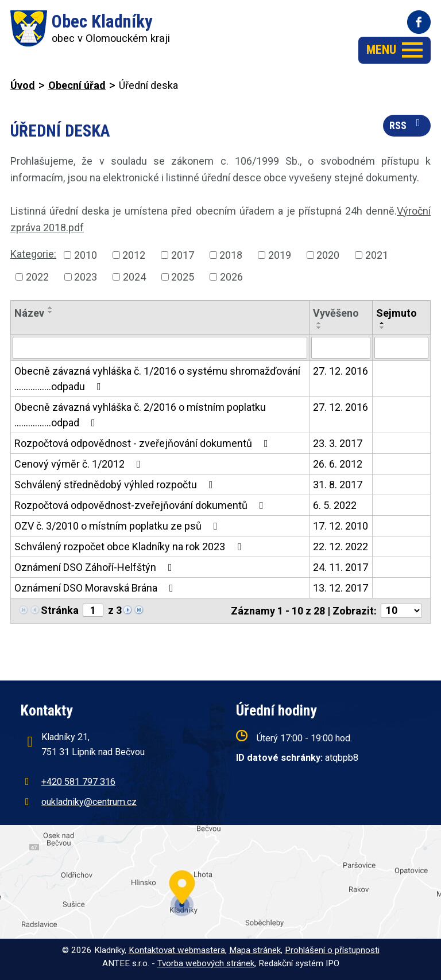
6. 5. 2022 (335, 505)
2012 (134, 255)
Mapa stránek (255, 950)
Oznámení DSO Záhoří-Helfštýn (96, 567)
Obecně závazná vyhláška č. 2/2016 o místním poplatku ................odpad (140, 415)
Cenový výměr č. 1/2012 (80, 464)
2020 (328, 255)
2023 (86, 277)
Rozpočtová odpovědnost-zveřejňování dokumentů (141, 505)
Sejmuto (396, 313)
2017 (183, 255)
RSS (407, 125)
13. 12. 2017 (341, 588)
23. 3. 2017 (338, 443)
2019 (280, 255)
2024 (134, 277)
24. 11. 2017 (341, 567)
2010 (86, 255)
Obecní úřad (77, 85)
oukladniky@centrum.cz (89, 802)
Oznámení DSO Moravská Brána (96, 588)
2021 (377, 255)
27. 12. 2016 (341, 371)
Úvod (23, 85)
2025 (183, 277)
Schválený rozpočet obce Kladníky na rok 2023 (130, 547)
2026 (231, 277)
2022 (37, 277)
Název (29, 313)
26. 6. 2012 (338, 464)
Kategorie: (33, 254)
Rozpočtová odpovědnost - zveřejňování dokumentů (144, 443)
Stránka (60, 610)
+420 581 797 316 (78, 782)
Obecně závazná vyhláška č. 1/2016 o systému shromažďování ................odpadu (157, 379)
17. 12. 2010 (341, 526)
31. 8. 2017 (338, 485)
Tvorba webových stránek (206, 963)
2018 (231, 255)
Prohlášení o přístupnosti (332, 950)
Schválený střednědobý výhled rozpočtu (116, 485)
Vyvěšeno (336, 313)
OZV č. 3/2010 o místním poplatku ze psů (118, 526)
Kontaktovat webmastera (177, 950)
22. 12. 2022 (341, 547)
